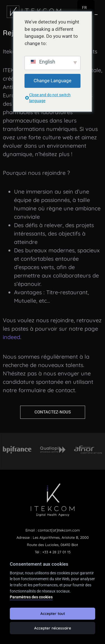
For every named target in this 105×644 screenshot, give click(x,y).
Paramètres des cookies (31, 597)
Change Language (53, 81)
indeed (11, 337)
